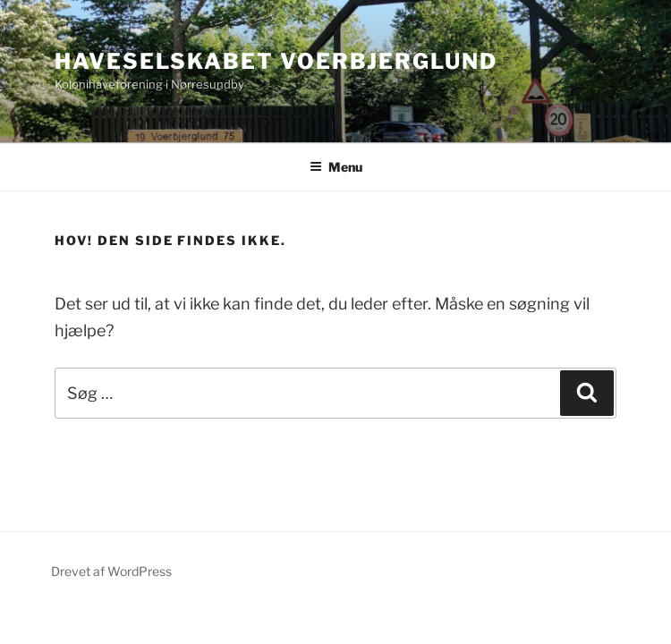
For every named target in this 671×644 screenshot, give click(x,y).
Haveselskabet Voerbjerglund (276, 61)
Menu (336, 167)
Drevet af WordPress (111, 571)
